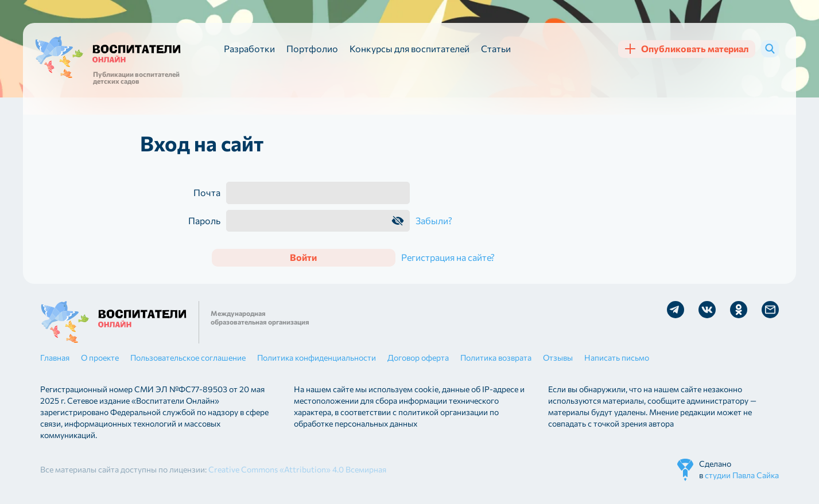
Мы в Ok (739, 310)
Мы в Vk (707, 310)
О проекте (100, 358)
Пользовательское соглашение (188, 358)
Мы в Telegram (676, 310)
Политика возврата (496, 358)
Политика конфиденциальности (317, 358)
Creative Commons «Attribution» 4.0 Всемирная (297, 469)
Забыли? (434, 220)
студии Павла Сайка (742, 475)
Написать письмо (617, 358)
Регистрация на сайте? (448, 257)
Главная (55, 358)
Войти (303, 257)
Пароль (204, 221)
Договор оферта (418, 358)
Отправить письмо (770, 310)
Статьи (496, 48)
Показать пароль (398, 221)
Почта (207, 193)
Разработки (249, 48)
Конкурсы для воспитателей (410, 48)
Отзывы (558, 358)
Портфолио (312, 48)
